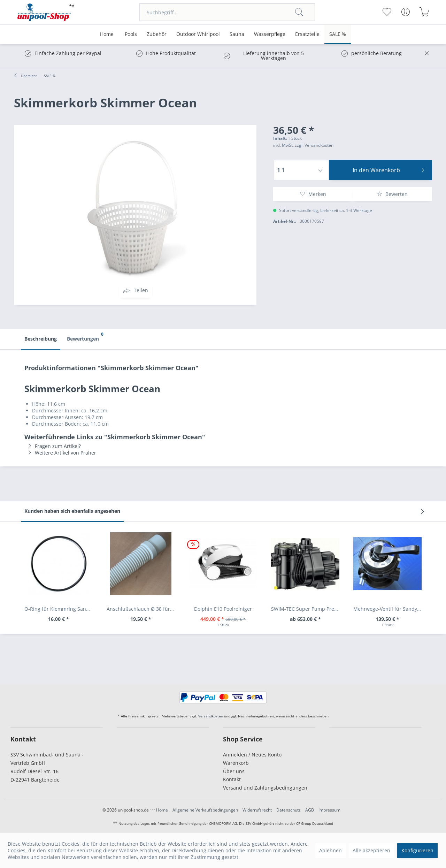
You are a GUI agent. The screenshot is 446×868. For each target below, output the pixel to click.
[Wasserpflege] (270, 34)
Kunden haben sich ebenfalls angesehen (72, 511)
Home (162, 810)
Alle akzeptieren (371, 850)
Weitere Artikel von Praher (60, 453)
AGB (310, 810)
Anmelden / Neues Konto (252, 755)
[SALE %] (338, 34)
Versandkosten (211, 716)
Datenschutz (289, 810)
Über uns (234, 771)
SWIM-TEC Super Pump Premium (307, 609)
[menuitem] (227, 12)
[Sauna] (237, 34)
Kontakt (232, 779)
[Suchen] (299, 12)
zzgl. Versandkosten (314, 145)
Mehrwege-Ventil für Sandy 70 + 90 (389, 609)
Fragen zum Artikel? (53, 446)
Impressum (329, 810)
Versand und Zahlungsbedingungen (265, 788)
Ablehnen (330, 850)
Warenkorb (236, 763)
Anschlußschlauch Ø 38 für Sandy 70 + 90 (143, 609)
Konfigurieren (417, 850)
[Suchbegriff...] (227, 12)
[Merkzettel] (387, 12)
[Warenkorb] (424, 12)
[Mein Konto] (405, 12)
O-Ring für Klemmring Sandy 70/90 (60, 609)
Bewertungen (85, 336)
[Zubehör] (157, 34)
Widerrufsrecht (257, 810)
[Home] (107, 34)
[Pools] (131, 34)
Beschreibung (41, 339)
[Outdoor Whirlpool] (198, 34)
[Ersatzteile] (307, 34)
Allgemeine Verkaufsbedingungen (205, 810)
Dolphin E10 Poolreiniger (223, 609)
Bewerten (392, 194)
